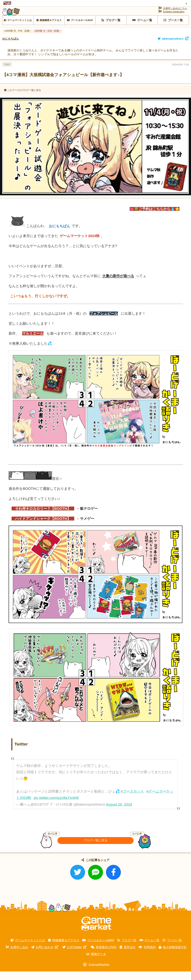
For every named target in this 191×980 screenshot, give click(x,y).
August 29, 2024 (119, 813)
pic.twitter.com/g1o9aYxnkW (56, 806)
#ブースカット (132, 800)
